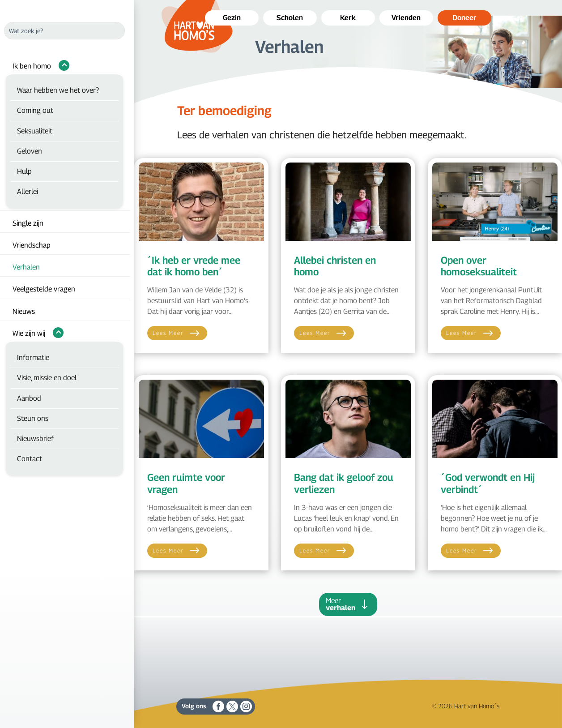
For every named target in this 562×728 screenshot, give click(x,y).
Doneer (464, 18)
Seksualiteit (35, 131)
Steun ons (33, 418)
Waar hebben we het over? (58, 90)
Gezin (232, 18)
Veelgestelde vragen (44, 289)
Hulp (24, 171)
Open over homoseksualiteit (479, 266)
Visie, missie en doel (47, 378)
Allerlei (28, 191)
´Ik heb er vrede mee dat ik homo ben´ (194, 266)
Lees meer (168, 333)
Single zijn (28, 223)
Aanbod (29, 398)
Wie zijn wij (29, 333)
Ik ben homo (32, 66)
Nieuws (24, 311)
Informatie (33, 358)
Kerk (348, 18)
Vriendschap (32, 245)
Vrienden (406, 18)
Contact (30, 459)
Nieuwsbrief (35, 439)
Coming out (35, 110)
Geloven (30, 151)
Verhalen (26, 267)
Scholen (290, 18)
